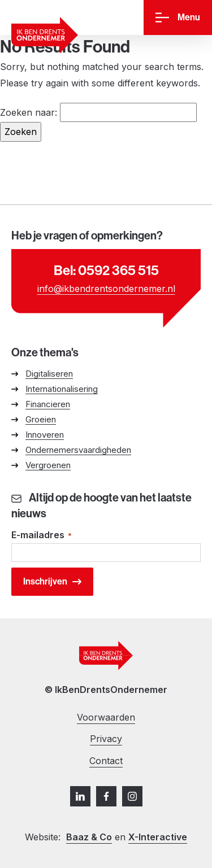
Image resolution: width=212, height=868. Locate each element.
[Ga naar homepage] (45, 35)
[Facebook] (106, 796)
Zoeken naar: (29, 112)
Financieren (48, 404)
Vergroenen (48, 465)
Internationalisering (62, 389)
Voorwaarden (106, 717)
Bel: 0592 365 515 (106, 271)
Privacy (106, 739)
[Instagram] (132, 796)
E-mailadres (42, 536)
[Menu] (178, 18)
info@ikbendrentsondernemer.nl (106, 289)
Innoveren (45, 435)
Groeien (41, 419)
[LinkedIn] (80, 796)
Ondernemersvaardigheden (78, 450)
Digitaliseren (49, 374)
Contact (106, 761)
